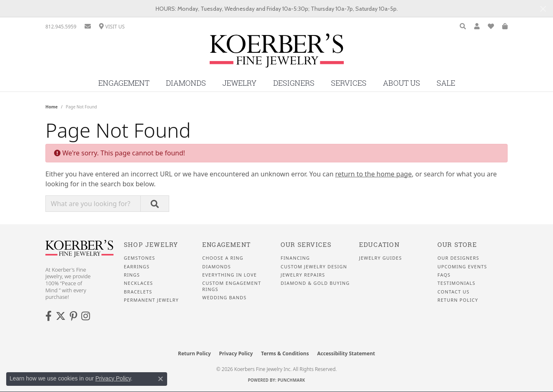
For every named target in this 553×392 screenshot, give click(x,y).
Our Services (306, 245)
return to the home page (373, 174)
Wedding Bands (225, 298)
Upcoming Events (462, 267)
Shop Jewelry (151, 245)
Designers (294, 83)
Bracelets (138, 292)
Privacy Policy (236, 353)
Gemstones (139, 258)
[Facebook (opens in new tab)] (48, 316)
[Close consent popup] (161, 379)
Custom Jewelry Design (314, 267)
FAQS (444, 275)
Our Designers (458, 258)
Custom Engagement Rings (232, 286)
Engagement (124, 83)
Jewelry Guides (380, 258)
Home (52, 107)
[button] (463, 27)
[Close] (543, 9)
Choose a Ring (223, 258)
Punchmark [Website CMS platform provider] (292, 380)
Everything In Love (229, 275)
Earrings (137, 267)
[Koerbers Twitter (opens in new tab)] (61, 316)
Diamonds (186, 83)
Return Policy (458, 300)
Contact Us (454, 292)
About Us (402, 83)
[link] (61, 27)
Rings (132, 275)
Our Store (457, 245)
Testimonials (456, 283)
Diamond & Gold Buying (315, 283)
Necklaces (138, 283)
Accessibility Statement (346, 353)
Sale (446, 83)
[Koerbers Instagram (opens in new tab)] (86, 316)
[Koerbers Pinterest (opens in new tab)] (73, 316)
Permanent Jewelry (151, 300)
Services (349, 83)
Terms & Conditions (285, 353)
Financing (295, 258)
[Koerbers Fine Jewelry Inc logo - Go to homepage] (277, 54)
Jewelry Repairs (303, 275)
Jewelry (240, 83)
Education (379, 245)
